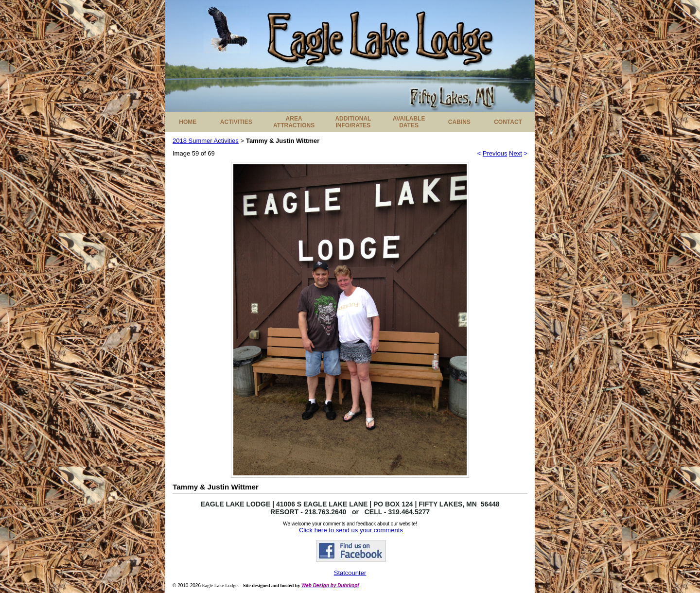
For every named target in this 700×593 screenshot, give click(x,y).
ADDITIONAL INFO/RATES (353, 122)
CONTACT (508, 122)
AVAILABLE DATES (409, 122)
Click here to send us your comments (351, 530)
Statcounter (350, 573)
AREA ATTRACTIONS (294, 122)
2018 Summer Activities (206, 141)
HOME (188, 122)
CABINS (459, 122)
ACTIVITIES (236, 122)
